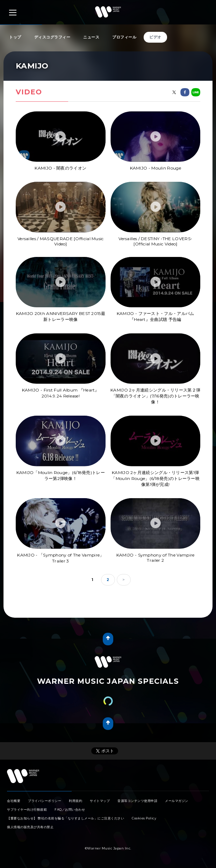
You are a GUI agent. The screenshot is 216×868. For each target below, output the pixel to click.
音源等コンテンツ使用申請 (137, 801)
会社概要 (14, 801)
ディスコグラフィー (52, 37)
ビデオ (155, 37)
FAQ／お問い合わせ (70, 809)
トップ (15, 37)
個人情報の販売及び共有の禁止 (30, 827)
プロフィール (124, 37)
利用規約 (75, 801)
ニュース (91, 37)
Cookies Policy (144, 818)
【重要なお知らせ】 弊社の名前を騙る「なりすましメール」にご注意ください (66, 818)
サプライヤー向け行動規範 (27, 809)
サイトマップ (100, 801)
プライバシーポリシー (45, 801)
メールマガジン (177, 801)
